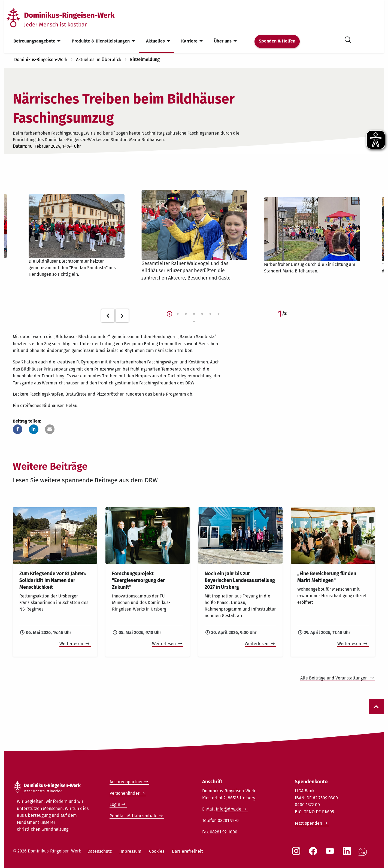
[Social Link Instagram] (297, 854)
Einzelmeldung (145, 60)
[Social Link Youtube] (331, 854)
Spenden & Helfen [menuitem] (277, 41)
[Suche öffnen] (348, 39)
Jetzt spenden (308, 823)
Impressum (130, 851)
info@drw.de (229, 809)
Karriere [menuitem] (189, 41)
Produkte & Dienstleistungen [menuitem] (101, 41)
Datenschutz (100, 851)
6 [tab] (210, 314)
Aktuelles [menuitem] (155, 41)
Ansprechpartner (126, 782)
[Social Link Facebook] (314, 854)
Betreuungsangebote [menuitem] (34, 41)
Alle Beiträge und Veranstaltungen (334, 678)
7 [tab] (219, 314)
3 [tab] (186, 314)
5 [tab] (202, 314)
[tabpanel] (194, 236)
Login (115, 804)
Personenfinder (125, 793)
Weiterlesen (72, 644)
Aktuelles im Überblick (99, 60)
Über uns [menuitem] (223, 41)
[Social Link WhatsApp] (364, 855)
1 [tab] (169, 314)
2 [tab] (178, 314)
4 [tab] (194, 314)
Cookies (157, 851)
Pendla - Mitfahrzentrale (134, 816)
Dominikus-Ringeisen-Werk (41, 60)
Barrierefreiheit (187, 851)
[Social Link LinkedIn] (348, 854)
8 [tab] (194, 322)
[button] (18, 429)
